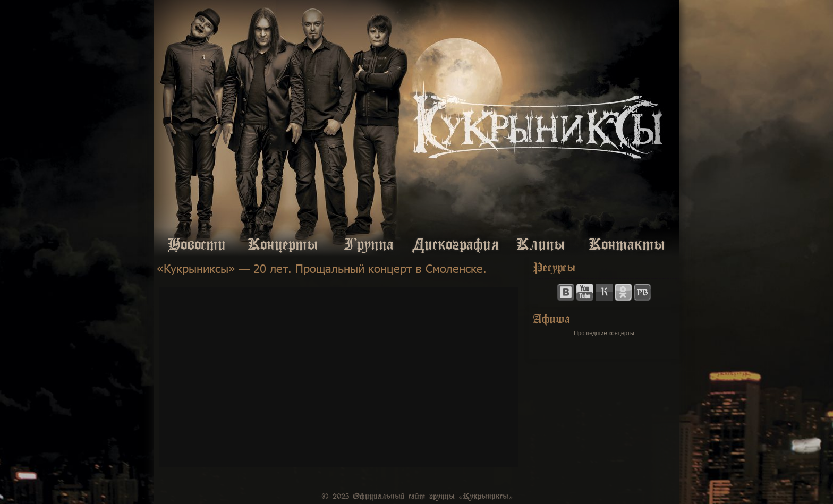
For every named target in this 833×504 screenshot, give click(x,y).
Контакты (627, 242)
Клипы (541, 242)
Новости (197, 242)
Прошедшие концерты (604, 333)
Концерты (283, 242)
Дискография (455, 242)
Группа (369, 242)
